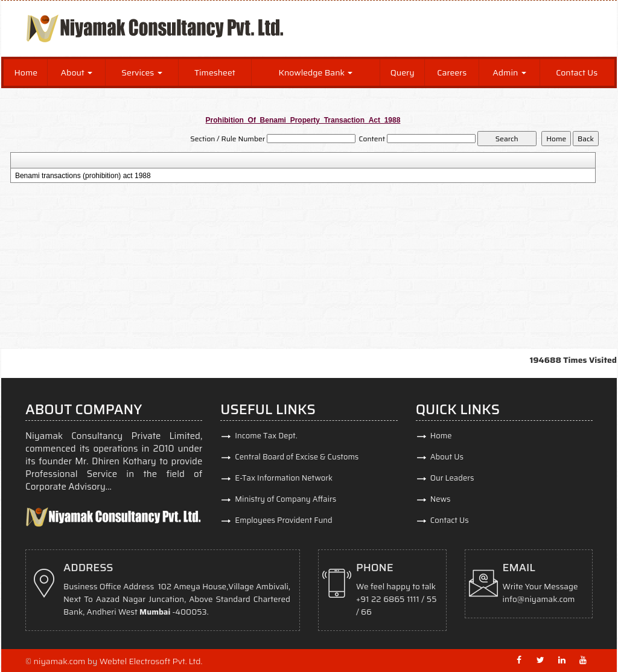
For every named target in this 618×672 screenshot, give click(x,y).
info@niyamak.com (539, 599)
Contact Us (577, 72)
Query (403, 72)
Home (26, 72)
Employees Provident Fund (283, 520)
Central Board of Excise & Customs (297, 457)
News (441, 499)
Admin (509, 72)
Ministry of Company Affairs (285, 499)
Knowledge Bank (316, 72)
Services (142, 72)
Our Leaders (452, 478)
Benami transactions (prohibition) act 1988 (83, 176)
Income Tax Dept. (266, 436)
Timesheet (215, 72)
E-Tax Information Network (284, 478)
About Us (447, 457)
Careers (452, 72)
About (77, 72)
